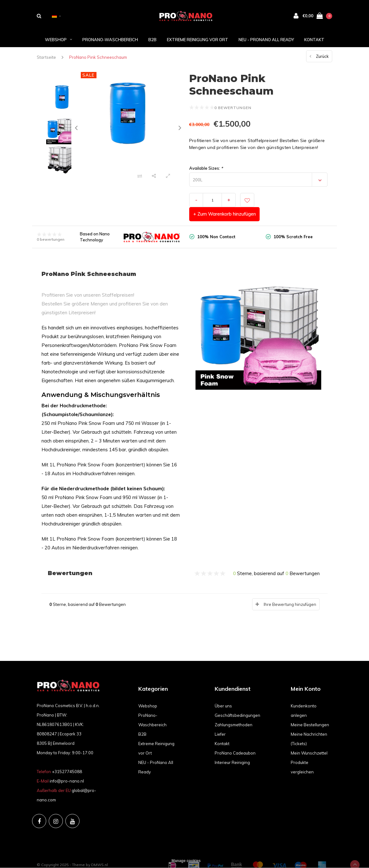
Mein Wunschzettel (309, 740)
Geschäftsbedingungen (237, 702)
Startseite (46, 58)
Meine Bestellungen (310, 712)
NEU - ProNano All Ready (266, 41)
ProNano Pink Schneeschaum (98, 58)
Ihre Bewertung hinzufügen (290, 592)
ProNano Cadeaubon (235, 740)
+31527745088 (67, 759)
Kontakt (314, 41)
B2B (152, 41)
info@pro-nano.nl (67, 768)
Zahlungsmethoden (234, 712)
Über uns (223, 693)
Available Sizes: (206, 169)
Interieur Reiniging (232, 750)
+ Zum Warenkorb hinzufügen (294, 201)
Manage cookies (186, 861)
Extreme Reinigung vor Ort (198, 41)
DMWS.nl (99, 852)
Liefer (220, 721)
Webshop (58, 41)
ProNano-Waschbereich (110, 41)
